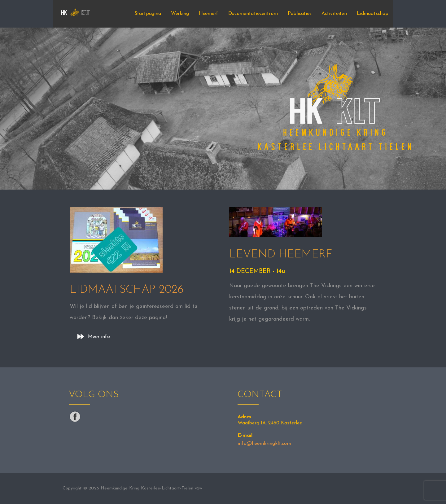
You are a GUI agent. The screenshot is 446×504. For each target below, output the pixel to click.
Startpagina (148, 14)
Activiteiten (334, 14)
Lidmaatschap (373, 14)
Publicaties (300, 14)
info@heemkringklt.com (264, 444)
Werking (180, 14)
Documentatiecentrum (253, 14)
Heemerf (209, 14)
